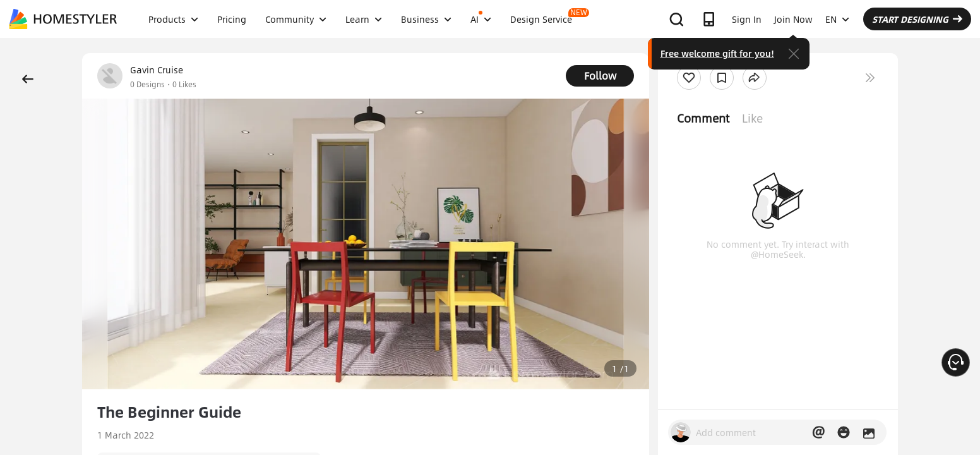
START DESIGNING (917, 19)
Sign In (747, 19)
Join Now (793, 19)
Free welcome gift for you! (717, 53)
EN (837, 19)
